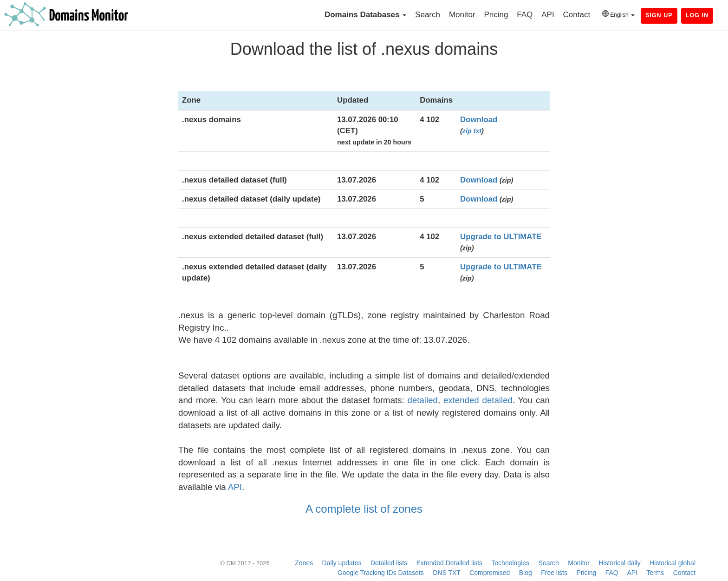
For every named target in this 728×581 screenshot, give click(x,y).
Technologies (510, 563)
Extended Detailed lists (449, 563)
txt (478, 131)
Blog (526, 573)
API (548, 15)
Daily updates (342, 563)
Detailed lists (389, 563)
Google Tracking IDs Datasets (381, 573)
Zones (304, 563)
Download (479, 120)
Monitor (462, 15)
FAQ (525, 15)
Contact (577, 15)
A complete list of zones (364, 509)
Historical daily (619, 563)
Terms (655, 573)
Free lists (554, 573)
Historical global (673, 563)
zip (467, 131)
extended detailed (478, 400)
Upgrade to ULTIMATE (501, 237)
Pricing (496, 15)
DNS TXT (446, 573)
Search (428, 15)
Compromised (490, 573)
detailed (423, 400)
